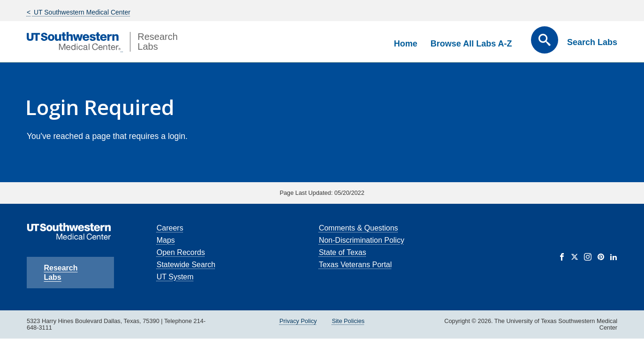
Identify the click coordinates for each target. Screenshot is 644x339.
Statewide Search (186, 265)
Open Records (181, 252)
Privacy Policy (298, 321)
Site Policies (348, 321)
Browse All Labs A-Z (471, 44)
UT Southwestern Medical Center (81, 12)
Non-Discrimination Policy (362, 240)
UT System (175, 277)
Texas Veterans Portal (356, 265)
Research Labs (61, 273)
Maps (166, 240)
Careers (170, 228)
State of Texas (343, 252)
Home (406, 44)
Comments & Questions (359, 228)
